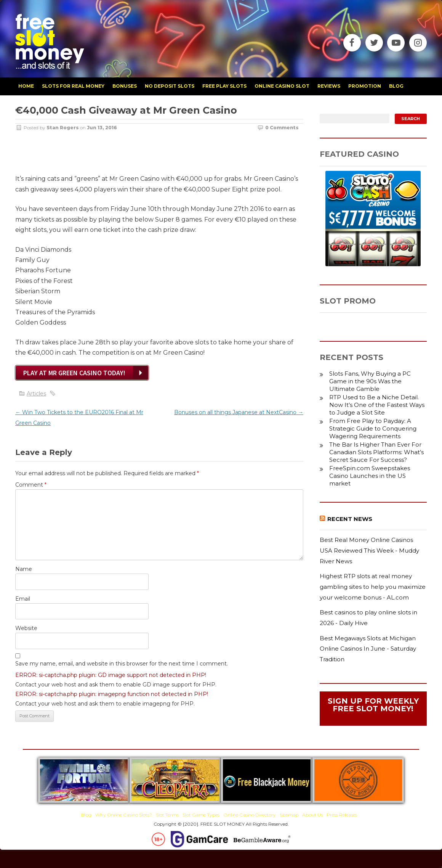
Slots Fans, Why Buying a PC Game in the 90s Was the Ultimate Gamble (370, 381)
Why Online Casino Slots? (124, 815)
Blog (86, 815)
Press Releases (342, 815)
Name (24, 569)
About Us (312, 815)
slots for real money (73, 86)
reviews (329, 86)
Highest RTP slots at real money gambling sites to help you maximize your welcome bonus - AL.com (373, 587)
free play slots (224, 86)
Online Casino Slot (282, 86)
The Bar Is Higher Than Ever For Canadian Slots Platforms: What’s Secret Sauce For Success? (376, 452)
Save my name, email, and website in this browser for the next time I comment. (122, 664)
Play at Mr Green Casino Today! (74, 373)
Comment (31, 485)
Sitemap (289, 815)
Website (26, 628)
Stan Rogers (63, 128)
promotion (365, 86)
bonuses (125, 86)
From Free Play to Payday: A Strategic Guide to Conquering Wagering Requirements (373, 428)
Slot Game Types (201, 815)
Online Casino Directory (250, 815)
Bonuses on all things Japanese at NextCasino (239, 412)
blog (396, 86)
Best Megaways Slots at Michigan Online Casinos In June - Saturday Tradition (368, 649)
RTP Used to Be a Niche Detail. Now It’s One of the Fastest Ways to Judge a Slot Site (377, 405)
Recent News (350, 519)
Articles (36, 394)
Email (23, 599)
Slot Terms (167, 815)
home (26, 86)
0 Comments (282, 128)
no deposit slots (170, 86)
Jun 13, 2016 (102, 128)
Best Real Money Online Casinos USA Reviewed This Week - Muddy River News (369, 550)
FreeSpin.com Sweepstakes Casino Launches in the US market (370, 476)
